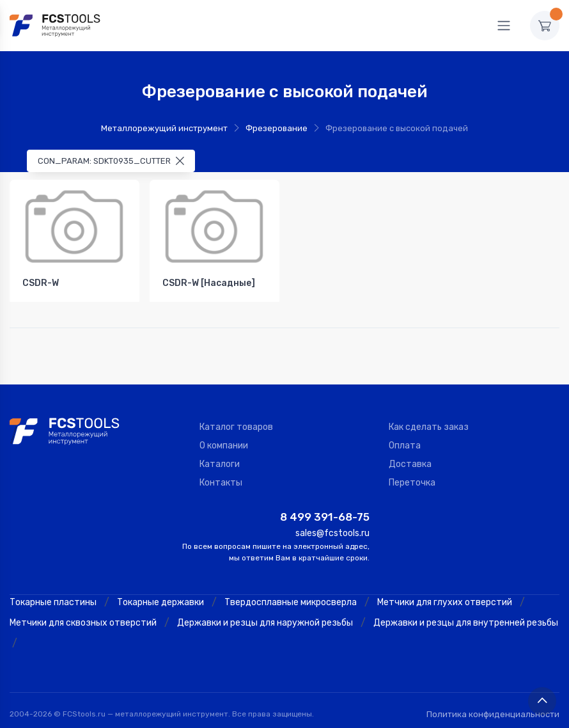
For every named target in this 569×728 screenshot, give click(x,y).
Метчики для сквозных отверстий (83, 623)
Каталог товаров (236, 427)
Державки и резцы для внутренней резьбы (466, 623)
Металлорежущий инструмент (164, 128)
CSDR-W (41, 283)
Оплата (405, 446)
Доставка (410, 464)
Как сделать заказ (429, 427)
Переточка (412, 483)
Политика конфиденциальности (493, 714)
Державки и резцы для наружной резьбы (265, 623)
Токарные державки (160, 602)
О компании (224, 446)
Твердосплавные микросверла (291, 602)
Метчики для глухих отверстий (445, 602)
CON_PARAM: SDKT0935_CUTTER (111, 161)
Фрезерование (277, 128)
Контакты (221, 483)
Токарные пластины (53, 602)
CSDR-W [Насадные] (209, 283)
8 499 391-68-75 (325, 517)
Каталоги (220, 464)
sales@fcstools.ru (332, 533)
